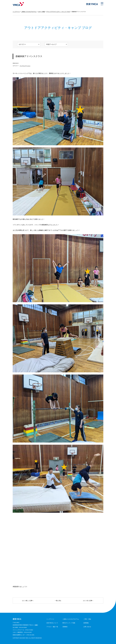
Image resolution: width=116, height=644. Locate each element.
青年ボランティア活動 (69, 623)
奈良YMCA (18, 4)
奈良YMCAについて (52, 623)
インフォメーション (25, 66)
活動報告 (65, 627)
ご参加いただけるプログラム (29, 12)
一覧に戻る (58, 601)
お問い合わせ (87, 627)
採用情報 (86, 623)
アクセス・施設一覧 (52, 627)
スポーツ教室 (41, 12)
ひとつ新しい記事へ (28, 601)
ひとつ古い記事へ (88, 601)
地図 (36, 625)
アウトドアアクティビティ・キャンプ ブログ (58, 12)
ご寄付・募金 (87, 619)
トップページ (16, 12)
